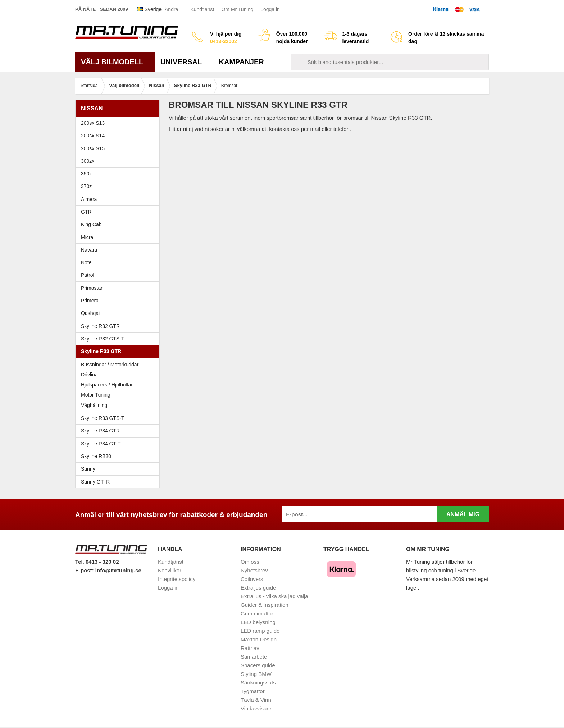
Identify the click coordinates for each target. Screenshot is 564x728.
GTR (119, 212)
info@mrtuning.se (118, 570)
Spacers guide (258, 665)
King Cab (91, 224)
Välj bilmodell (115, 62)
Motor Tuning (119, 395)
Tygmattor (253, 691)
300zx (119, 161)
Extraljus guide (258, 588)
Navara (119, 250)
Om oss (250, 562)
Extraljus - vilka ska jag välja (274, 596)
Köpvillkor (170, 570)
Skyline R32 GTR (119, 326)
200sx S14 (119, 136)
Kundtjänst (202, 9)
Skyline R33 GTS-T (119, 418)
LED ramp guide (260, 631)
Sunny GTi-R (119, 482)
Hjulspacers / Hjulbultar (107, 385)
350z (119, 174)
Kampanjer (242, 62)
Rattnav (250, 648)
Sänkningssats (258, 683)
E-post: (85, 570)
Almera (119, 199)
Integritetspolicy (177, 579)
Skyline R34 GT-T (119, 444)
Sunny (119, 469)
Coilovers (252, 579)
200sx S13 (119, 123)
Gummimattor (257, 613)
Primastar (92, 288)
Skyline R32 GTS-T (119, 339)
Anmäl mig (463, 514)
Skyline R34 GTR (119, 431)
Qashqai (90, 313)
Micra (119, 237)
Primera (119, 301)
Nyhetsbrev (254, 570)
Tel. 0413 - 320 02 (97, 562)
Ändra (171, 9)
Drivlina (89, 375)
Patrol (88, 275)
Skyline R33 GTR (119, 351)
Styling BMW (256, 674)
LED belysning (258, 622)
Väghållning (94, 405)
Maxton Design (259, 639)
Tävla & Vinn (256, 700)
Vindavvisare (256, 708)
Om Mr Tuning (237, 9)
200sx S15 (119, 148)
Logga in (270, 9)
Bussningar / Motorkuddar (110, 365)
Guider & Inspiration (265, 605)
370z (119, 186)
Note (86, 262)
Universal (184, 62)
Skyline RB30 (119, 456)
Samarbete (254, 657)
